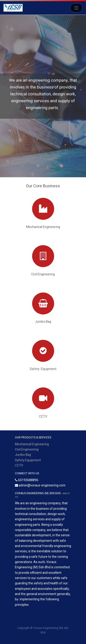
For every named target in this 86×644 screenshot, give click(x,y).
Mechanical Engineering (32, 444)
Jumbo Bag (23, 455)
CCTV (19, 466)
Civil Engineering (27, 449)
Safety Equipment (28, 460)
